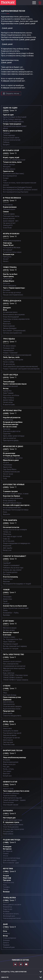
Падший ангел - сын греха (13, 458)
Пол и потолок (8, 802)
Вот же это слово (10, 427)
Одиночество (8, 171)
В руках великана (10, 207)
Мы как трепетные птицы (13, 820)
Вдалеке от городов (11, 649)
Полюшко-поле (9, 348)
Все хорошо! (8, 250)
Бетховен (7, 290)
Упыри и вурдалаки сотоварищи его (17, 543)
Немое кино (7, 728)
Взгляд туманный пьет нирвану (15, 646)
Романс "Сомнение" (10, 353)
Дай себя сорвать (10, 860)
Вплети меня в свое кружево (14, 315)
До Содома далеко (10, 572)
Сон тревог (7, 771)
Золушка (6, 940)
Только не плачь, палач (12, 162)
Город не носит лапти (11, 138)
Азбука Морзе (9, 281)
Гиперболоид (8, 420)
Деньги (6, 943)
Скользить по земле (11, 731)
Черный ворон (8, 350)
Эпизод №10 (8, 225)
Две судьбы (8, 548)
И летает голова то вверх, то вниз (16, 494)
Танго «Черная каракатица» (14, 288)
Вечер (5, 936)
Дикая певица (8, 400)
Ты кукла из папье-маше (12, 252)
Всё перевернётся (10, 176)
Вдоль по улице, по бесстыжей (15, 117)
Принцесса (7, 257)
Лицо (5, 693)
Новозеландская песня (12, 918)
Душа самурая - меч (11, 221)
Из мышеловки (9, 453)
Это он (6, 856)
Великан (6, 892)
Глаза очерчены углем (12, 697)
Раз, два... (7, 767)
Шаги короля (8, 740)
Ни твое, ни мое (9, 630)
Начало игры (8, 402)
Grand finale (7, 228)
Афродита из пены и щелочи (14, 668)
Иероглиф (7, 878)
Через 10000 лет (9, 642)
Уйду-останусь (9, 398)
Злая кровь (7, 243)
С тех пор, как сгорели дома (13, 829)
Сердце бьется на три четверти (15, 530)
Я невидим (7, 847)
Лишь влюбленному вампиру (14, 757)
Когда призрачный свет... (12, 507)
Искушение (7, 546)
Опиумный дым (9, 947)
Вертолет (7, 774)
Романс (6, 853)
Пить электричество (11, 664)
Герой (5, 601)
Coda (5, 479)
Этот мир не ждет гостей (12, 536)
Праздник (7, 880)
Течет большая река (11, 827)
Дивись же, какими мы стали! (14, 160)
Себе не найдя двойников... (13, 498)
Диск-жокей (8, 713)
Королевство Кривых (11, 496)
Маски (5, 128)
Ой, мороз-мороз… (10, 346)
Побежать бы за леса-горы (13, 568)
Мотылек (6, 283)
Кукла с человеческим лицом (15, 384)
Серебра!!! (7, 563)
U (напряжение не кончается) (14, 666)
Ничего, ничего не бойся (13, 131)
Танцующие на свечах (11, 738)
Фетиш (6, 388)
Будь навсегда (9, 673)
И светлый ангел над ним (12, 798)
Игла (5, 310)
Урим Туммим (8, 393)
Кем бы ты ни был (10, 274)
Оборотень (7, 534)
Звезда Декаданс (10, 328)
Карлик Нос (7, 391)
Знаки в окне (8, 579)
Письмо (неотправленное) (13, 295)
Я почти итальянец (10, 577)
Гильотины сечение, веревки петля (16, 319)
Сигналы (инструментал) (12, 333)
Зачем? (6, 259)
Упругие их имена (10, 735)
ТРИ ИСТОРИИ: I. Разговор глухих (15, 675)
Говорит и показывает (11, 565)
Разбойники (8, 465)
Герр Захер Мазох (10, 469)
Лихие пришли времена (12, 241)
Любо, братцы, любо (11, 357)
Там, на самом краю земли (13, 825)
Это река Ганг (8, 831)
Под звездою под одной (12, 733)
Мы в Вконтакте (15, 964)
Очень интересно (10, 938)
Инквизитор (7, 907)
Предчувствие (9, 711)
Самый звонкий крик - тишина (14, 800)
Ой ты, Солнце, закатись (12, 119)
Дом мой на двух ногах (12, 431)
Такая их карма (9, 214)
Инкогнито (7, 324)
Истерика (6, 760)
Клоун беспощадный (11, 317)
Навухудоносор (9, 704)
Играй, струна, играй (11, 157)
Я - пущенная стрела (11, 822)
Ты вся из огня (8, 883)
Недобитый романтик (12, 418)
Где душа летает (9, 223)
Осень (5, 610)
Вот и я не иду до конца (12, 292)
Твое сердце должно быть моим (16, 791)
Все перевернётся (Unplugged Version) (17, 187)
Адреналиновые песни (12, 709)
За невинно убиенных (11, 793)
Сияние (6, 212)
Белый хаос (7, 776)
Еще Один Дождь (10, 695)
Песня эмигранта (10, 286)
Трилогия (7, 321)
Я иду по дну (8, 909)
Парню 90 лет (8, 245)
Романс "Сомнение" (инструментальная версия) (21, 369)
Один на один (8, 115)
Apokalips (7, 615)
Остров (6, 876)
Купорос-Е (7, 671)
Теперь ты (7, 532)
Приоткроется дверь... (11, 440)
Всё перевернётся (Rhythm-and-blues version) (20, 190)
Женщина (7, 167)
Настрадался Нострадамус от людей (17, 584)
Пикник (6, 889)
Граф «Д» (7, 539)
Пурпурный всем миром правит (15, 126)
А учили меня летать (11, 914)
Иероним (6, 581)
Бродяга (6, 145)
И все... (6, 512)
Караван (6, 945)
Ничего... (6, 261)
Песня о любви (9, 362)
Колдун (6, 178)
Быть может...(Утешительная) (14, 331)
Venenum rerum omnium (12, 661)
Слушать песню (13, 93)
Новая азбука (8, 834)
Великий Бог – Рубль (11, 613)
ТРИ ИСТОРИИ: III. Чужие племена (16, 680)
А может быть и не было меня (15, 606)
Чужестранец (8, 276)
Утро (5, 180)
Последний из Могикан (12, 248)
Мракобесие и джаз (11, 460)
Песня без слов (9, 745)
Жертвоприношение (11, 762)
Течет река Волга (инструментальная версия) (20, 366)
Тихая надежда (9, 135)
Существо (7, 434)
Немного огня (8, 789)
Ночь (5, 885)
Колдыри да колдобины (13, 422)
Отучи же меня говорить (12, 706)
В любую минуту (9, 169)
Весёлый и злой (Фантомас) (13, 174)
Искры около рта (9, 764)
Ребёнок (6, 142)
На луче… (6, 462)
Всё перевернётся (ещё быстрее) (16, 192)
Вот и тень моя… (9, 541)
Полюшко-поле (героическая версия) (17, 355)
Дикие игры (7, 599)
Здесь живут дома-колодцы (14, 436)
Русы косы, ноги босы (11, 395)
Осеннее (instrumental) (12, 140)
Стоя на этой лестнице (12, 858)
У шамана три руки (10, 491)
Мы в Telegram (21, 964)
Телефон (6, 887)
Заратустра (7, 467)
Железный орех (9, 916)
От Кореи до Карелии (11, 456)
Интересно (7, 849)
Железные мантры (11, 424)
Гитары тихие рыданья (12, 124)
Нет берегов (8, 851)
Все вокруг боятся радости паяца (16, 510)
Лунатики (7, 429)
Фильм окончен (9, 219)
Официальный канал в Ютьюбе (26, 964)
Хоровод (6, 933)
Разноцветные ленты (11, 216)
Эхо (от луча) (8, 474)
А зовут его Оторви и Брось (13, 122)
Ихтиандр (7, 476)
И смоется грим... (9, 405)
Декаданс (7, 308)
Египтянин (7, 635)
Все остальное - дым (11, 863)
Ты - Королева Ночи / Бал (13, 639)
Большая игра (9, 254)
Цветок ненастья (9, 438)
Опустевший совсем (11, 805)
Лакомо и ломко (9, 637)
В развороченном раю (11, 472)
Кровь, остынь (8, 769)
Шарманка (7, 700)
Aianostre (7, 514)
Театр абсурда (9, 382)
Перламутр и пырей (10, 644)
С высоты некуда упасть (12, 716)
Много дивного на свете (12, 905)
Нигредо (6, 604)
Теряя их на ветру (10, 796)
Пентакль (7, 575)
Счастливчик (8, 205)
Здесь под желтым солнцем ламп (16, 608)
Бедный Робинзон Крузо (12, 503)
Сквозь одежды (9, 164)
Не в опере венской (10, 386)
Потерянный (8, 279)
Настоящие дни (9, 818)
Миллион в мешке (10, 628)
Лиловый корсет (9, 209)
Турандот (7, 133)
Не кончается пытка (11, 527)
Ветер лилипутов (9, 501)
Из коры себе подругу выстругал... (17, 505)
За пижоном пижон (10, 312)
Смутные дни (8, 742)
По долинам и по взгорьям (13, 360)
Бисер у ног (7, 550)
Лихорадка (7, 597)
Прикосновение (9, 326)
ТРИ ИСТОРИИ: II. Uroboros (13, 678)
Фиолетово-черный (11, 632)
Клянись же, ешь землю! (12, 570)
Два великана (8, 702)
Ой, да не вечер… (9, 364)
